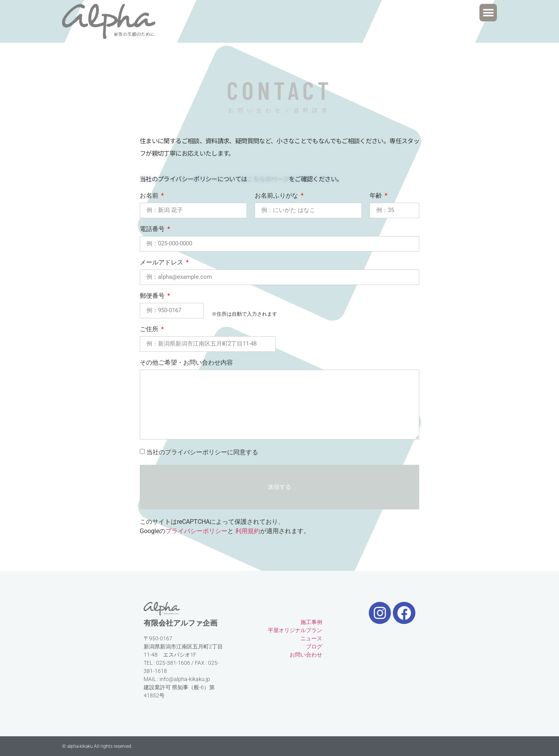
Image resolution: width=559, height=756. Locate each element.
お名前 (150, 196)
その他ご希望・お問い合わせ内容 (186, 363)
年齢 (377, 196)
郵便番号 (153, 296)
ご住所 (150, 329)
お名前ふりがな (277, 196)
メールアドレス (162, 263)
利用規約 (248, 531)
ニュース (311, 638)
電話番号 (153, 229)
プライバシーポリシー (196, 531)
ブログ (314, 647)
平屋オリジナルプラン (295, 630)
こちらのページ (268, 179)
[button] (488, 13)
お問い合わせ (306, 655)
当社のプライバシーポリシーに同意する (202, 452)
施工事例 (311, 622)
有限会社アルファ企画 (181, 623)
